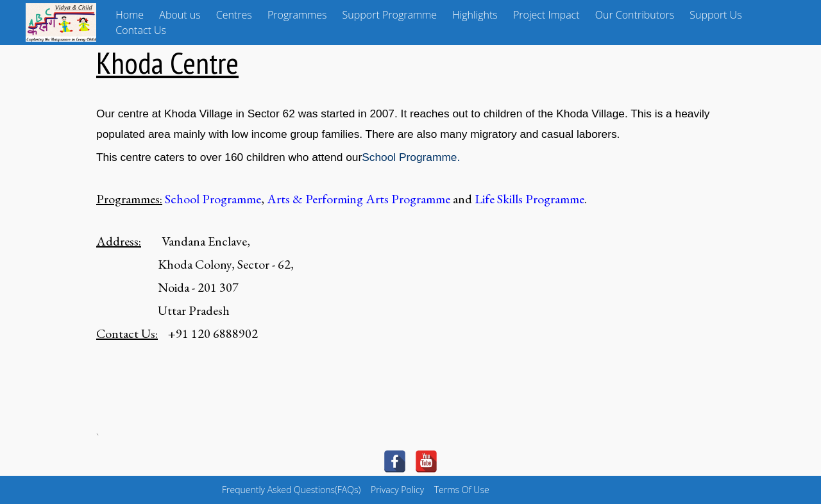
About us (180, 15)
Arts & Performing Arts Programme (359, 199)
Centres (234, 15)
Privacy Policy (397, 490)
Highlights (475, 15)
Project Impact (546, 15)
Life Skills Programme (529, 199)
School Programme (409, 157)
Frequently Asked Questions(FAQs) (291, 490)
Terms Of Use (462, 490)
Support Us (715, 15)
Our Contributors (635, 15)
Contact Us (141, 30)
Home (130, 15)
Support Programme (390, 15)
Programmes (297, 15)
